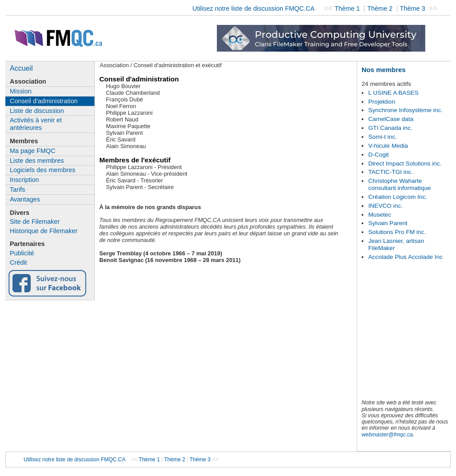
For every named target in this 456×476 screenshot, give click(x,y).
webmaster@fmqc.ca (387, 435)
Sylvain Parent (388, 223)
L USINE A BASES (393, 93)
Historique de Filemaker (44, 231)
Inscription (24, 180)
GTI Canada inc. (390, 128)
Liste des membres (37, 161)
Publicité (22, 253)
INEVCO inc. (385, 206)
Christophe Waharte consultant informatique (400, 184)
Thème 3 (413, 8)
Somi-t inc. (383, 137)
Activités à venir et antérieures (36, 124)
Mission (21, 91)
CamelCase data (391, 119)
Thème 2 (381, 8)
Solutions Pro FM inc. (397, 232)
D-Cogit (379, 155)
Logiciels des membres (43, 170)
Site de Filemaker (35, 222)
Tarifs (17, 190)
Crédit (18, 262)
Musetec (380, 215)
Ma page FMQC (33, 151)
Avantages (25, 199)
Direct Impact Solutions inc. (405, 163)
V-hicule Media (388, 146)
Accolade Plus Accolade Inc (405, 257)
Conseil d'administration (44, 101)
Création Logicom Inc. (398, 197)
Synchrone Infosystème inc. (405, 110)
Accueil (21, 68)
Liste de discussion (37, 111)
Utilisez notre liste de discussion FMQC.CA (253, 8)
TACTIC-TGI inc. (391, 172)
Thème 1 (348, 8)
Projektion (382, 102)
